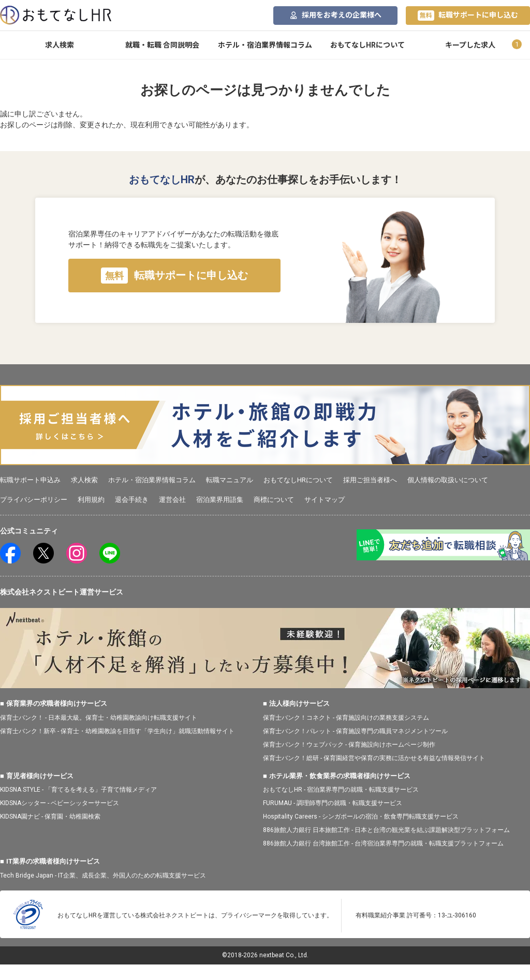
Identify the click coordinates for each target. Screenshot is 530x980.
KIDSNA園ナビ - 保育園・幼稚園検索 (50, 816)
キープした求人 (470, 45)
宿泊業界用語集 (220, 500)
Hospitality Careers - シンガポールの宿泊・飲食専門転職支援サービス (361, 816)
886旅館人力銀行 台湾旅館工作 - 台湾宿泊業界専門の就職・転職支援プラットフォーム (383, 843)
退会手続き (132, 500)
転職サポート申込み (30, 480)
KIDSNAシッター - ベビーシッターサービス (60, 803)
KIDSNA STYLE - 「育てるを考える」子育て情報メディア (78, 790)
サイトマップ (325, 500)
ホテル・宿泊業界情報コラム (265, 45)
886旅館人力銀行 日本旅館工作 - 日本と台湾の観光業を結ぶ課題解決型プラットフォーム (386, 830)
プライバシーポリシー (34, 500)
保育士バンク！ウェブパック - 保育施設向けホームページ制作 (349, 745)
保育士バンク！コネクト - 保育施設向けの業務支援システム (346, 718)
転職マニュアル (230, 480)
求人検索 (60, 45)
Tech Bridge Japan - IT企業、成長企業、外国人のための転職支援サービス (103, 875)
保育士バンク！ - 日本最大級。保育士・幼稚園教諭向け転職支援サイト (99, 718)
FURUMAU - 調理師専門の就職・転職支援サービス (333, 803)
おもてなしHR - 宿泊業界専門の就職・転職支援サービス (341, 790)
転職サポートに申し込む (468, 16)
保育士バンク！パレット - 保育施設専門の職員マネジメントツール (355, 731)
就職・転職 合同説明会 (162, 45)
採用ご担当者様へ (370, 480)
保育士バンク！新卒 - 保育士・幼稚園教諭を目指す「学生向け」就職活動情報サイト (117, 731)
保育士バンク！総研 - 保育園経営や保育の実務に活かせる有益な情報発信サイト (374, 758)
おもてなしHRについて (367, 45)
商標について (274, 500)
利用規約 (91, 500)
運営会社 (172, 500)
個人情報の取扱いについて (448, 480)
